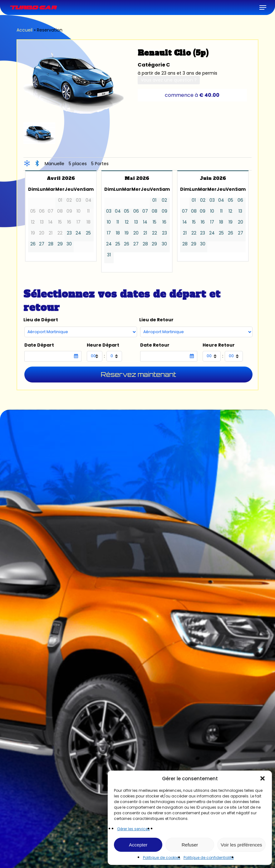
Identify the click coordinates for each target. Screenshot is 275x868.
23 (69, 233)
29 (60, 244)
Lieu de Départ (41, 320)
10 (109, 222)
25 (88, 233)
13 (136, 222)
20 (136, 233)
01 (154, 200)
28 (51, 244)
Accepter (138, 845)
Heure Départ (103, 345)
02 (164, 200)
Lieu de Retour (156, 320)
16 (164, 222)
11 (118, 222)
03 (109, 211)
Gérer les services (133, 829)
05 (127, 211)
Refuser (190, 845)
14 (145, 222)
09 (165, 211)
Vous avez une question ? (169, 80)
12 (127, 222)
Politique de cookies (162, 858)
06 (136, 211)
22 (155, 233)
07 (145, 211)
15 (155, 222)
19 (127, 233)
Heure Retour (219, 345)
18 (118, 233)
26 (33, 244)
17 (109, 233)
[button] (263, 778)
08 (155, 211)
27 (42, 244)
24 (78, 233)
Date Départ (39, 345)
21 (145, 233)
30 (69, 244)
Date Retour (155, 345)
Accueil (25, 30)
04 (118, 211)
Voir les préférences (241, 845)
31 (109, 255)
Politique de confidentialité (209, 858)
